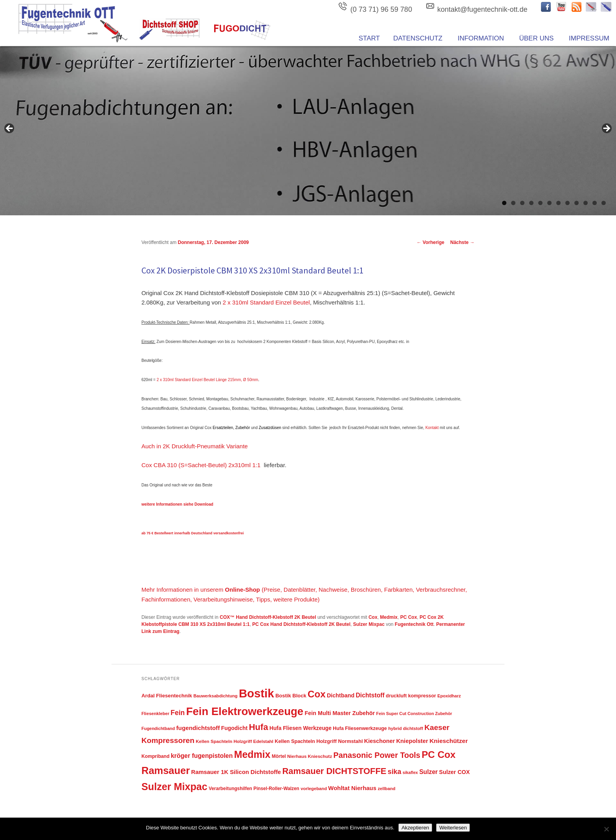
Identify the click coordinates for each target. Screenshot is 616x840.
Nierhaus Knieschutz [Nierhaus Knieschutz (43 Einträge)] (310, 756)
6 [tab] (549, 203)
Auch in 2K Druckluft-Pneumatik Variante (195, 446)
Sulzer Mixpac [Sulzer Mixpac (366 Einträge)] (174, 787)
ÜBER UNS (536, 38)
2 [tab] (513, 203)
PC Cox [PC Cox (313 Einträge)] (438, 755)
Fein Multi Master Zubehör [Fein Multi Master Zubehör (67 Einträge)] (340, 713)
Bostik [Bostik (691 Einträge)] (257, 693)
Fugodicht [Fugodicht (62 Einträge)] (234, 728)
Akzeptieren (415, 828)
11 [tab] (595, 203)
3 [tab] (522, 203)
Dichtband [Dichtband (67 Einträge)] (341, 695)
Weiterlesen (453, 828)
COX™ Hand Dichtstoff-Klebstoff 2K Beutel (268, 617)
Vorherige (431, 242)
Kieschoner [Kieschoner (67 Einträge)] (379, 741)
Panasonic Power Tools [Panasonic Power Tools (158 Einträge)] (377, 755)
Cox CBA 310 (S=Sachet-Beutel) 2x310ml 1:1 (201, 465)
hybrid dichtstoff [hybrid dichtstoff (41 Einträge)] (406, 728)
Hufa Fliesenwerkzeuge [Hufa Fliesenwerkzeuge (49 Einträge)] (360, 728)
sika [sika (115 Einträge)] (395, 772)
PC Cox (409, 617)
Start (369, 38)
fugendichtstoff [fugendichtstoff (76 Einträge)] (198, 728)
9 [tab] (577, 203)
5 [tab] (540, 203)
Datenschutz (418, 38)
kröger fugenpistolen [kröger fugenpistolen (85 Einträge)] (202, 756)
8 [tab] (567, 203)
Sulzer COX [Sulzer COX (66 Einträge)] (455, 772)
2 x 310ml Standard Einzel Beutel (266, 302)
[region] (308, 131)
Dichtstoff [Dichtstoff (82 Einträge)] (370, 695)
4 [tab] (531, 203)
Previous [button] (10, 129)
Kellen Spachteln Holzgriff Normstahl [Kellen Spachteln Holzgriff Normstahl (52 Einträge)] (319, 741)
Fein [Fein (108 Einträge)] (178, 713)
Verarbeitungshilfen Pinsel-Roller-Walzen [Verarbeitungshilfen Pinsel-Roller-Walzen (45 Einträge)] (254, 789)
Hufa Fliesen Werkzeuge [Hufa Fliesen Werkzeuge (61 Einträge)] (301, 728)
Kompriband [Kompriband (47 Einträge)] (155, 756)
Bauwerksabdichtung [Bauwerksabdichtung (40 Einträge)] (215, 696)
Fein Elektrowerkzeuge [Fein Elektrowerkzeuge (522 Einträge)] (245, 711)
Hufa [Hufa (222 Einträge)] (258, 727)
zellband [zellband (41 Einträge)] (386, 789)
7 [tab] (558, 203)
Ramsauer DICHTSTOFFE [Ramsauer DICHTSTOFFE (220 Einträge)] (334, 771)
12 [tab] (604, 203)
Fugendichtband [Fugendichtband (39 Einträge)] (158, 728)
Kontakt (432, 428)
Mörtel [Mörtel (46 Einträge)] (279, 756)
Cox (373, 617)
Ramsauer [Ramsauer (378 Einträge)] (166, 770)
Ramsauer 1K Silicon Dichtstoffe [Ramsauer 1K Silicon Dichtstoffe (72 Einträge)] (236, 772)
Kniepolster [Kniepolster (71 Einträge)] (412, 741)
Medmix (389, 617)
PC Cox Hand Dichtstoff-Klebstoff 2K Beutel (301, 624)
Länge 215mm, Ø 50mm (237, 380)
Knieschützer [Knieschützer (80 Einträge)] (449, 741)
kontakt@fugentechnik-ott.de (482, 9)
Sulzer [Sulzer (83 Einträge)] (428, 772)
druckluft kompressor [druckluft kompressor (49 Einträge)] (411, 696)
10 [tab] (586, 203)
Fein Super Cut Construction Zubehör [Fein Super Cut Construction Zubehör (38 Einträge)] (414, 713)
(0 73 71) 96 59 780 (381, 9)
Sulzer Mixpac (369, 624)
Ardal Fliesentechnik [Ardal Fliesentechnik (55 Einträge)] (167, 696)
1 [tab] (504, 203)
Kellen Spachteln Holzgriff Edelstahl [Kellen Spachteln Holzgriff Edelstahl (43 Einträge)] (235, 741)
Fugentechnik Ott (414, 624)
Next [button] (606, 129)
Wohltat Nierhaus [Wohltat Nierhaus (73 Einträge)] (352, 788)
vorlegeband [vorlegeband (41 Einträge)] (314, 789)
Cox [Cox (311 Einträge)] (317, 694)
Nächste (462, 242)
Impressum (589, 38)
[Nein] (606, 829)
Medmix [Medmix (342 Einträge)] (252, 754)
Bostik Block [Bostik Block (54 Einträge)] (291, 696)
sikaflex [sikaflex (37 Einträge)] (410, 772)
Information (481, 38)
